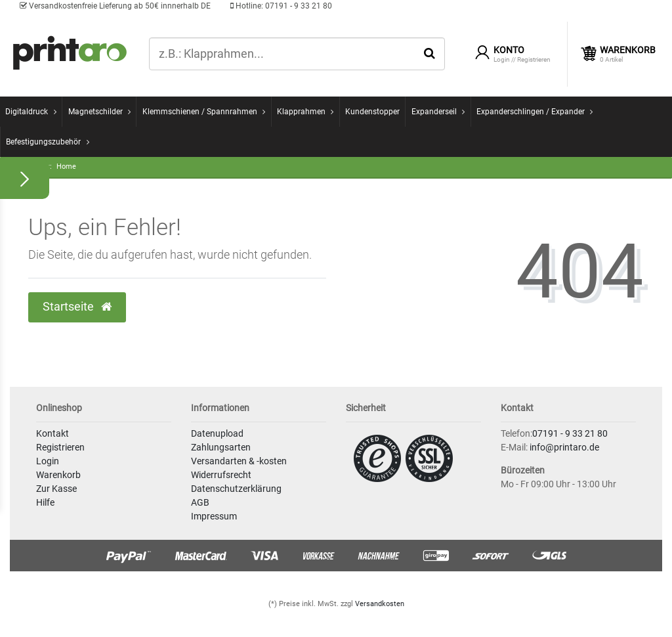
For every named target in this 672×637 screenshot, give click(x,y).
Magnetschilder (95, 112)
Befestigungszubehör (43, 142)
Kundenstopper (372, 112)
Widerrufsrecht (221, 475)
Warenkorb (58, 475)
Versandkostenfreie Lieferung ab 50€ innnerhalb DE (115, 6)
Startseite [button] (77, 307)
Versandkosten (380, 604)
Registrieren (60, 447)
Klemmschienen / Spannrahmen (200, 112)
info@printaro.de (564, 447)
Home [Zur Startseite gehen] (66, 166)
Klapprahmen (301, 112)
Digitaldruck (27, 112)
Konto (509, 50)
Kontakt (52, 433)
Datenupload (217, 433)
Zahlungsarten (221, 447)
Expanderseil (434, 112)
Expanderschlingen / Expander (531, 112)
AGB (200, 502)
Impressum (214, 516)
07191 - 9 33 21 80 (281, 6)
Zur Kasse (56, 489)
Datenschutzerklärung (236, 489)
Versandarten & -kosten (239, 461)
